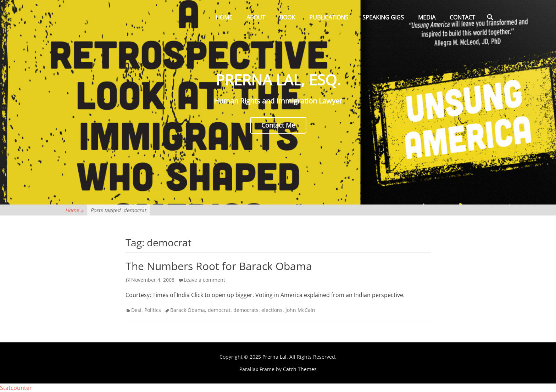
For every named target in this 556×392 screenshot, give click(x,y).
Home (224, 17)
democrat (219, 310)
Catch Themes (300, 369)
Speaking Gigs (383, 17)
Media (427, 17)
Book (287, 17)
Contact (462, 17)
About (256, 17)
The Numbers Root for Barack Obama (219, 266)
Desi (136, 310)
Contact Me (278, 125)
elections (272, 310)
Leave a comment (204, 280)
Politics (153, 310)
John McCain (300, 310)
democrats (246, 310)
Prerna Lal (274, 357)
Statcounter (16, 388)
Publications (329, 17)
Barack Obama (188, 310)
